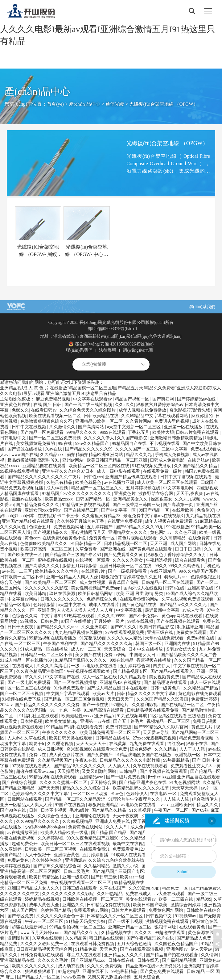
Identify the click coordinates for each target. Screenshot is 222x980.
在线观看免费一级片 (163, 471)
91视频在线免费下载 (22, 699)
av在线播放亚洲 (119, 482)
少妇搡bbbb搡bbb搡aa (45, 827)
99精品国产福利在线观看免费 (75, 727)
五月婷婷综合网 (135, 666)
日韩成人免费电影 (168, 460)
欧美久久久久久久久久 (34, 966)
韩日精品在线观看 (107, 938)
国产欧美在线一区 (25, 555)
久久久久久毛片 (53, 960)
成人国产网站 (184, 544)
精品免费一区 (175, 888)
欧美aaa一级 (132, 877)
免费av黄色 (19, 860)
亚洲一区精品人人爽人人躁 (73, 577)
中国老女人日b (144, 655)
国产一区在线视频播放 (76, 683)
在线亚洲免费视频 (125, 521)
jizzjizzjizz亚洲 (161, 777)
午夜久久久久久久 (60, 733)
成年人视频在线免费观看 (169, 521)
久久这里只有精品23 (102, 516)
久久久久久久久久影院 (47, 588)
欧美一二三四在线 (176, 899)
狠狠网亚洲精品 (104, 805)
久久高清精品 (173, 538)
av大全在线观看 (170, 894)
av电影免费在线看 (100, 666)
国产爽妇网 (164, 399)
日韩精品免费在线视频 (109, 905)
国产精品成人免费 (195, 938)
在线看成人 (23, 666)
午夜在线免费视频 (18, 838)
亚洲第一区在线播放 (184, 427)
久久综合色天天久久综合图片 (88, 410)
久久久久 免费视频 (105, 966)
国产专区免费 (21, 916)
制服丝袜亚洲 (191, 627)
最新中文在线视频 (130, 844)
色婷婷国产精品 (56, 910)
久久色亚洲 (186, 532)
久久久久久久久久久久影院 (68, 894)
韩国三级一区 (149, 644)
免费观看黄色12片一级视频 (139, 849)
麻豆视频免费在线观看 (22, 727)
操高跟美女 (162, 499)
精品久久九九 (139, 455)
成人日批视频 (51, 749)
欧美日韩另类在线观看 (71, 738)
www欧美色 (74, 977)
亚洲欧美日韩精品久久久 (195, 805)
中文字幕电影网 (179, 488)
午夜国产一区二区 (172, 810)
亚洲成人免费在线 (113, 821)
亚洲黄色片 (125, 494)
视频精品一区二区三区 (169, 721)
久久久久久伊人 (100, 438)
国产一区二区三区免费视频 (55, 438)
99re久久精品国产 (92, 444)
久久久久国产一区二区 (138, 449)
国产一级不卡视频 (126, 921)
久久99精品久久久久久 (38, 821)
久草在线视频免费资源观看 (188, 599)
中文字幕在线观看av (93, 399)
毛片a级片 (80, 810)
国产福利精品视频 (180, 960)
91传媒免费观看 (69, 688)
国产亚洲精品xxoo (89, 960)
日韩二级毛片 (77, 871)
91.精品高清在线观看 (104, 710)
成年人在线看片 (105, 605)
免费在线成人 (139, 894)
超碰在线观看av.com (36, 771)
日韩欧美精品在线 (102, 416)
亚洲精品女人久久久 (128, 532)
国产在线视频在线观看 (179, 621)
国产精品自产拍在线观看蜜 (172, 955)
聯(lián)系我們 (202, 307)
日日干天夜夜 (21, 627)
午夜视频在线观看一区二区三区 (81, 883)
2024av (6, 705)
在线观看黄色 (193, 927)
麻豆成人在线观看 (84, 955)
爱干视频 (142, 821)
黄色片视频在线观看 (138, 538)
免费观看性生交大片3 (192, 766)
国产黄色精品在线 (140, 605)
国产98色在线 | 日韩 (19, 810)
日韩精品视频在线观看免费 (153, 710)
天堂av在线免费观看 (165, 638)
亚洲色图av (177, 949)
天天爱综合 (115, 649)
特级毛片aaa (176, 577)
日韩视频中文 (159, 916)
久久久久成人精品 (125, 638)
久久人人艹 (117, 827)
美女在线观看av (141, 899)
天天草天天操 (185, 788)
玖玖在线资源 (63, 594)
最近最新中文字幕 (163, 610)
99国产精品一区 (154, 510)
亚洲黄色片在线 (16, 405)
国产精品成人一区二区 (39, 977)
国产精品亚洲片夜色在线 (143, 783)
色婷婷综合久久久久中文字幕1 (41, 794)
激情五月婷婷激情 (80, 566)
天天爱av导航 (156, 733)
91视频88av (186, 916)
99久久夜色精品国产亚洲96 (93, 838)
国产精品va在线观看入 (173, 671)
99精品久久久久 (82, 432)
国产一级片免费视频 (126, 777)
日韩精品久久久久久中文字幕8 (147, 694)
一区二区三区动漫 (91, 794)
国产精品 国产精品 (109, 833)
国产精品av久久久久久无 (184, 605)
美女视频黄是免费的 (36, 444)
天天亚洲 (159, 544)
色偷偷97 (205, 510)
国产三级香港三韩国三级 (137, 505)
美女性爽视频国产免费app (96, 588)
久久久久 (144, 933)
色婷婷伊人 (137, 794)
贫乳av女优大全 (181, 649)
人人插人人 (120, 766)
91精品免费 (87, 949)
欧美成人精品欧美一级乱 (65, 833)
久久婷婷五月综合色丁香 (81, 521)
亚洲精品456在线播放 (121, 683)
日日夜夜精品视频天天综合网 (45, 949)
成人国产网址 (25, 910)
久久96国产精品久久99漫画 (163, 699)
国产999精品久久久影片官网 (162, 727)
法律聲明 (108, 350)
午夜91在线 (87, 760)
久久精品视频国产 (55, 760)
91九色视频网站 (185, 783)
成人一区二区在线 (100, 677)
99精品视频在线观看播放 (53, 638)
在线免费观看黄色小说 (65, 538)
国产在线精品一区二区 (183, 705)
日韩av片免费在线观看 (198, 432)
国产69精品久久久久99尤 (140, 527)
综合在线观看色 (191, 560)
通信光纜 (118, 104)
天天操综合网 (104, 783)
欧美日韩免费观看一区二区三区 (110, 733)
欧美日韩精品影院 (157, 627)
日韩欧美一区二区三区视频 (51, 849)
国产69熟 (200, 810)
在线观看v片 (94, 571)
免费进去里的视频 (172, 421)
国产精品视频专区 (131, 671)
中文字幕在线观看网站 (167, 416)
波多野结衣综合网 (156, 494)
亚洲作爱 (46, 610)
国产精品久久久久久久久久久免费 (48, 705)
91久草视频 (141, 810)
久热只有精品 (60, 482)
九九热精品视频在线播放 (79, 632)
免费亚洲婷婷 (205, 699)
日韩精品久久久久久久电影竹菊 (130, 760)
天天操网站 (69, 771)
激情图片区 (19, 938)
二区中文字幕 (175, 449)
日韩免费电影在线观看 (43, 955)
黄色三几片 (203, 727)
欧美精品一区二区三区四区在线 (100, 466)
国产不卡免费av (144, 616)
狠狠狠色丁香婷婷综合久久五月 (177, 555)
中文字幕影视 (129, 610)
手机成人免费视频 (173, 455)
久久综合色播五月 (55, 816)
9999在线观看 (113, 432)
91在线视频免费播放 (152, 466)
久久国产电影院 (133, 438)
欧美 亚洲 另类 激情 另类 (140, 594)
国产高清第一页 (179, 505)
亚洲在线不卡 (96, 972)
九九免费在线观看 (147, 744)
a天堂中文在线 (72, 605)
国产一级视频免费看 (128, 571)
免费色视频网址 (69, 527)
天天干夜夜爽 (126, 816)
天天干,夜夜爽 (190, 494)
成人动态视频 (72, 966)
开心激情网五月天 (89, 532)
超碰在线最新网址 (30, 927)
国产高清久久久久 (43, 566)
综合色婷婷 (141, 749)
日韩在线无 (149, 960)
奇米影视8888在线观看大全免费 (97, 749)
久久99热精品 (110, 894)
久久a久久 (124, 405)
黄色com (33, 538)
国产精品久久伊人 (81, 933)
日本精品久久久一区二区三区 (115, 916)
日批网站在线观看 (25, 799)
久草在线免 (36, 738)
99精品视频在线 (130, 883)
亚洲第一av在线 (96, 721)
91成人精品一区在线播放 (45, 649)
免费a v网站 (116, 655)
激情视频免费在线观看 (168, 921)
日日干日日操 (188, 549)
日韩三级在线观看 (80, 888)
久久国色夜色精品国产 (177, 944)
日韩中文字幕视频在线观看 (187, 477)
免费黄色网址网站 (166, 910)
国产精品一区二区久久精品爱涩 (76, 799)
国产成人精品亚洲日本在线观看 (117, 688)
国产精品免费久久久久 (38, 505)
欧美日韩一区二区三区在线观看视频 (76, 844)
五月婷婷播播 (96, 855)
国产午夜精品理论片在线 (151, 938)
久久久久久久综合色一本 (61, 916)
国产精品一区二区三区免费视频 (75, 699)
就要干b (37, 744)
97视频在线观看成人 (32, 766)
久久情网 (210, 955)
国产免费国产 (100, 755)
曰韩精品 (129, 771)
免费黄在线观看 (192, 632)
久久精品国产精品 (201, 688)
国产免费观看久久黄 (124, 555)
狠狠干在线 (197, 744)
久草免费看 (87, 549)
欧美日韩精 (36, 594)
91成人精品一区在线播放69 (27, 660)
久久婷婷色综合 (47, 860)
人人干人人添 (193, 749)
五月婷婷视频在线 (144, 488)
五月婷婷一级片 (110, 621)
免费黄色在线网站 (86, 827)
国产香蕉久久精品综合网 (58, 866)
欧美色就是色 (89, 482)
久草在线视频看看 (151, 766)
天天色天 (109, 949)
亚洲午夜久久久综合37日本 (68, 471)
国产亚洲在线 (113, 549)
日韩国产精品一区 (94, 499)
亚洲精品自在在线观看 (45, 466)
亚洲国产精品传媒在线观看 (132, 477)
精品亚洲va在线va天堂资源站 (154, 966)
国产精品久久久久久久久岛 (107, 644)
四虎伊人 (162, 666)
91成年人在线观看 (129, 855)
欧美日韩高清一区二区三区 (47, 549)
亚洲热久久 (74, 905)
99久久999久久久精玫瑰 (178, 566)
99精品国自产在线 (130, 444)
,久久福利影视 (144, 705)
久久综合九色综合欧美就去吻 (117, 860)
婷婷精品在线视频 (43, 899)
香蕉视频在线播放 (154, 660)
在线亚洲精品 (163, 571)
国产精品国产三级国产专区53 (74, 555)
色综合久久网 (25, 616)
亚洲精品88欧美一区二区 (100, 421)
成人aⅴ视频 (58, 488)
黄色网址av (161, 532)
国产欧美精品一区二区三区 (51, 582)
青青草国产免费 (124, 582)
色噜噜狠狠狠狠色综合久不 (47, 421)
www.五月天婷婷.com (41, 933)
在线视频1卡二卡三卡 (59, 516)
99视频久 (30, 621)
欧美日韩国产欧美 (151, 905)
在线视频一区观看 (93, 560)
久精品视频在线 (117, 933)
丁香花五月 (139, 432)
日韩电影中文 (14, 438)
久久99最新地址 (144, 888)
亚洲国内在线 (178, 644)
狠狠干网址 (166, 927)
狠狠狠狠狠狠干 (40, 972)
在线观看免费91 (95, 849)
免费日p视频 (205, 721)
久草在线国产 (113, 888)
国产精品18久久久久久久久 (80, 766)
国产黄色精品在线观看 (151, 549)
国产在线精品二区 (82, 510)
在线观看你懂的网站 (140, 599)
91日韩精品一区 (86, 544)
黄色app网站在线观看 (183, 616)
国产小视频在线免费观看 (164, 771)
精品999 (204, 899)
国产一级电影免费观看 (30, 683)
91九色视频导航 (133, 716)
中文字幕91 (51, 616)
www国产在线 (25, 455)
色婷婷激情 (45, 605)
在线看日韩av (44, 410)
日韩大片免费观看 (129, 910)
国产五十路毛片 (129, 721)
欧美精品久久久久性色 (57, 571)
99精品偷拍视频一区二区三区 (78, 927)
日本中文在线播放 (146, 649)
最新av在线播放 (27, 499)
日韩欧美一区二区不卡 (22, 577)
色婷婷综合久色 (102, 599)
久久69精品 (132, 416)
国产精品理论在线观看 (166, 683)
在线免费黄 (200, 538)
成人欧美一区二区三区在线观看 (168, 482)
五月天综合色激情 (135, 944)
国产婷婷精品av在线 (197, 399)
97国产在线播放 (76, 621)
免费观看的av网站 (91, 910)
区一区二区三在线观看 (30, 688)
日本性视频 (32, 721)
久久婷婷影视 (51, 838)
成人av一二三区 (86, 649)
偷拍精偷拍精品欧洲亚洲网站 (96, 455)
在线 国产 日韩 (48, 405)
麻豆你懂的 (203, 416)
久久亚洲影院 (95, 627)
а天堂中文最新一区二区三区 (134, 427)
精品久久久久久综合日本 (87, 788)
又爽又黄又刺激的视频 (110, 977)
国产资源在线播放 (25, 449)
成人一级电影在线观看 (119, 471)
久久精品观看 (134, 677)
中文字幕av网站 (23, 599)
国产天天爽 (49, 788)
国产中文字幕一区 (119, 510)
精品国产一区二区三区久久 (97, 488)
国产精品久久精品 (109, 810)
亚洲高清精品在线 (18, 960)
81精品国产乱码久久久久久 (81, 660)
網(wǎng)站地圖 (138, 350)
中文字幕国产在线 (63, 677)
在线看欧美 (183, 510)
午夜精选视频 (159, 560)
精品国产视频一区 (133, 399)
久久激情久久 (63, 427)
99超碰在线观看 (171, 933)
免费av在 (38, 755)
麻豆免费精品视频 (54, 399)
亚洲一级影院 (76, 877)
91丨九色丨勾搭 (66, 710)
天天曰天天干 (121, 699)
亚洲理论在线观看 (93, 816)
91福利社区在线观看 (39, 716)
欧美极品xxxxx (59, 499)
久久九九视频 (188, 499)
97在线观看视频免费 (125, 632)
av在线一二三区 (17, 571)
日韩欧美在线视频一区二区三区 (93, 899)
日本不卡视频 (54, 810)
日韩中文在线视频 (30, 427)
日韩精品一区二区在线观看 (168, 582)
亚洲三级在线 (161, 632)
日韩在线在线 (122, 960)
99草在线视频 (141, 621)
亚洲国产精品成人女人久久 (34, 888)
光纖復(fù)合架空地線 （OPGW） (169, 104)
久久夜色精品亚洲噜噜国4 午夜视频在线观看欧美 (64, 671)
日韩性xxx (94, 477)
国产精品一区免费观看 (43, 432)
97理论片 (120, 705)
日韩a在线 (175, 588)
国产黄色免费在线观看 (162, 972)
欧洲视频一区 (188, 755)
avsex (163, 805)
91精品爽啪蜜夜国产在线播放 (144, 755)
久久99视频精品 (78, 821)
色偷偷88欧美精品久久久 (44, 544)
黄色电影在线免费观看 (200, 694)
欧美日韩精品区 (45, 877)
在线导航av (199, 460)
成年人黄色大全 (45, 905)
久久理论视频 (61, 744)
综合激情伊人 (206, 799)
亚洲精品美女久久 (131, 499)
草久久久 (34, 677)
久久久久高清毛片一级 (59, 666)
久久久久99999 (112, 616)
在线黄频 (118, 744)
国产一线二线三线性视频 (89, 405)
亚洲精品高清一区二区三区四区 (31, 871)
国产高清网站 (92, 427)
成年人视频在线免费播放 (143, 410)
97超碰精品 (69, 972)
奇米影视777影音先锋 (190, 410)
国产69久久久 (124, 627)
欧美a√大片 (104, 694)
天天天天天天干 (92, 744)
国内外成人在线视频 (143, 588)
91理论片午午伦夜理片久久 (135, 799)
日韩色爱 (50, 621)
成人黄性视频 (93, 582)
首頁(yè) (56, 104)
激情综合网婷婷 (186, 905)
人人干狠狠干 (38, 855)
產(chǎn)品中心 (86, 104)
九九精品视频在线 (203, 516)
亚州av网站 (74, 460)
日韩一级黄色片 (166, 688)
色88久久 (20, 410)
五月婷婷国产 (100, 527)
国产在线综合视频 (20, 783)
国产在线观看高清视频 (142, 949)
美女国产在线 (89, 655)
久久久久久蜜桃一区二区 (64, 783)
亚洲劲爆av (76, 860)
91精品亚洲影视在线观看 (86, 505)
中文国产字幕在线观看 (68, 694)
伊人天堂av (202, 949)
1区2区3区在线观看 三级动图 (178, 716)
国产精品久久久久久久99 (89, 449)
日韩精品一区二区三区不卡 (47, 655)
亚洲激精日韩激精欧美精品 (177, 438)
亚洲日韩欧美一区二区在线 (126, 566)
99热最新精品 (177, 760)
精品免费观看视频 (197, 738)
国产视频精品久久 (51, 532)
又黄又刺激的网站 (100, 771)
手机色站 (212, 566)
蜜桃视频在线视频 (55, 560)
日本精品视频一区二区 (126, 544)
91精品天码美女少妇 (86, 921)
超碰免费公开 (25, 844)
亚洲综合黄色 (67, 855)
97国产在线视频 (71, 805)
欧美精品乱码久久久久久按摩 (141, 788)
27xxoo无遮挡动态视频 (155, 738)
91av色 (117, 794)
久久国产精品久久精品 (196, 466)
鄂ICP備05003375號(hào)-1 (112, 329)
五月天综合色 (147, 977)
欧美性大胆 (163, 432)
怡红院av (176, 744)
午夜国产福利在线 (61, 644)
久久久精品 (166, 749)
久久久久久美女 (128, 560)
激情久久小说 (126, 866)
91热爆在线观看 (80, 616)
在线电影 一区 (164, 794)
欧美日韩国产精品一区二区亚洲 (117, 460)
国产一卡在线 (96, 705)
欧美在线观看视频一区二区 (55, 416)
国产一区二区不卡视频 (22, 694)
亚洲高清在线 (201, 588)
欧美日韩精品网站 (96, 594)
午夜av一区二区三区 (45, 921)
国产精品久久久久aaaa (58, 627)
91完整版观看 (92, 638)
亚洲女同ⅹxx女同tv (43, 510)
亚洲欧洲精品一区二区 (130, 927)
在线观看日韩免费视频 (93, 944)
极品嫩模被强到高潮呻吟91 (34, 460)
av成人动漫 (194, 610)
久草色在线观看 (48, 938)
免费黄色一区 (102, 538)
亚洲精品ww (92, 777)
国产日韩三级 (105, 877)
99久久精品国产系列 (199, 571)
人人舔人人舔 (177, 799)
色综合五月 (40, 527)
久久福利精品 (97, 866)
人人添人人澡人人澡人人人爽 (85, 610)
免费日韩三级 (119, 727)
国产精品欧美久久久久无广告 (189, 655)
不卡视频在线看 (165, 444)
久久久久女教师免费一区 (45, 944)
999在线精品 (122, 660)
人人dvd (15, 738)
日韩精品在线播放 (113, 738)
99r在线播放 (178, 527)
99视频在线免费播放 (20, 471)
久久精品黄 (76, 938)
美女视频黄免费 (165, 677)
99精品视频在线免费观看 (53, 777)
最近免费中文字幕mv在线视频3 (154, 516)
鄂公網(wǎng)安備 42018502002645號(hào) (111, 344)
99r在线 (66, 444)
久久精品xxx (53, 455)
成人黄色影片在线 (67, 755)
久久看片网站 (139, 421)
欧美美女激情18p (62, 721)
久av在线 (54, 449)
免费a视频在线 (201, 638)
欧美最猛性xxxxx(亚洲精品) (88, 716)
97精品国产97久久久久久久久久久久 (77, 494)
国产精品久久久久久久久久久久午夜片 (45, 477)
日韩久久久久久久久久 (63, 599)
